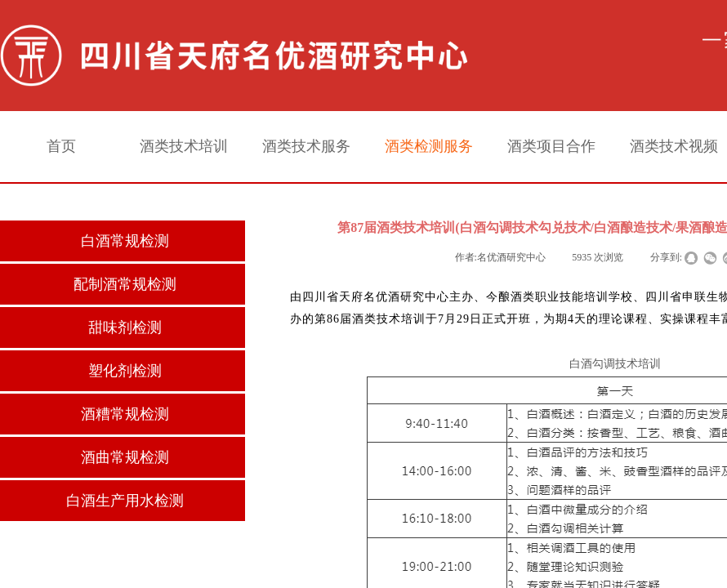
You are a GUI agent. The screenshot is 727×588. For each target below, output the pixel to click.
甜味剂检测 (125, 327)
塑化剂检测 (125, 371)
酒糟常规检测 (125, 414)
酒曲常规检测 (125, 457)
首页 (61, 146)
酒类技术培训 (184, 146)
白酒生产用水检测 (125, 501)
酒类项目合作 (551, 146)
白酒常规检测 (125, 241)
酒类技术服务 (306, 146)
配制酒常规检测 (125, 284)
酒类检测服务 (429, 146)
